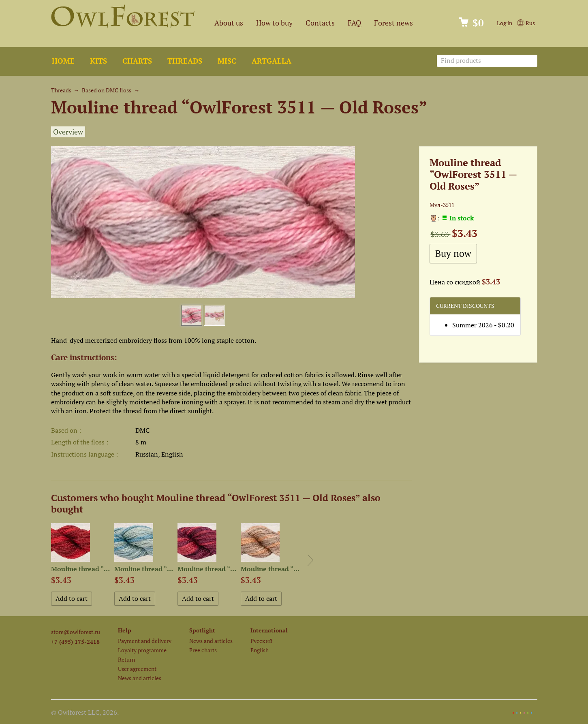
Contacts (320, 23)
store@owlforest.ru (76, 632)
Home (63, 61)
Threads (185, 61)
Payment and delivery (145, 641)
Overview (68, 132)
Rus (526, 23)
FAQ (354, 23)
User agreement (137, 669)
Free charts (203, 650)
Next (310, 560)
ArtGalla (272, 61)
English (260, 650)
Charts (137, 61)
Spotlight (202, 630)
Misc (227, 61)
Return (126, 659)
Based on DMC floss (107, 90)
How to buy (274, 23)
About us (229, 23)
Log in (505, 23)
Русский (262, 641)
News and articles (140, 678)
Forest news (393, 23)
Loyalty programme (142, 650)
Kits (98, 61)
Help (125, 630)
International (269, 630)
